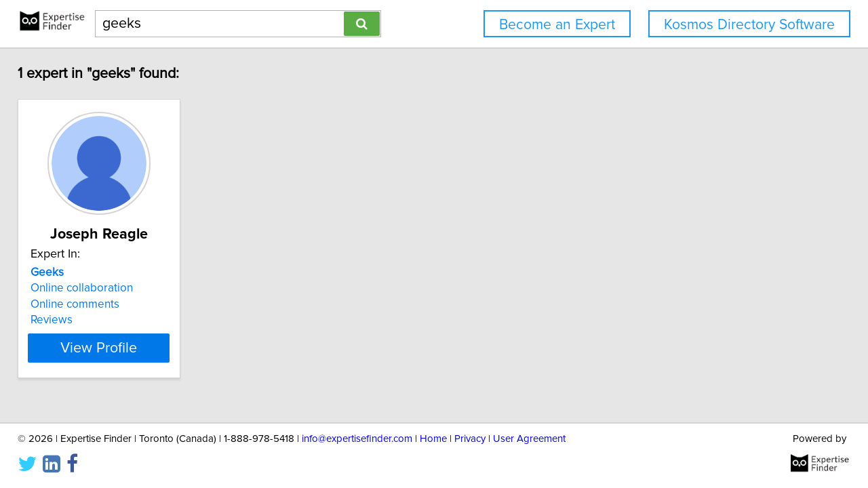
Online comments (84, 304)
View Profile (126, 348)
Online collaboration (91, 288)
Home (433, 439)
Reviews (61, 320)
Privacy (470, 439)
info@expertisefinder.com (357, 439)
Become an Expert (557, 25)
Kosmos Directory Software (749, 25)
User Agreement (529, 439)
